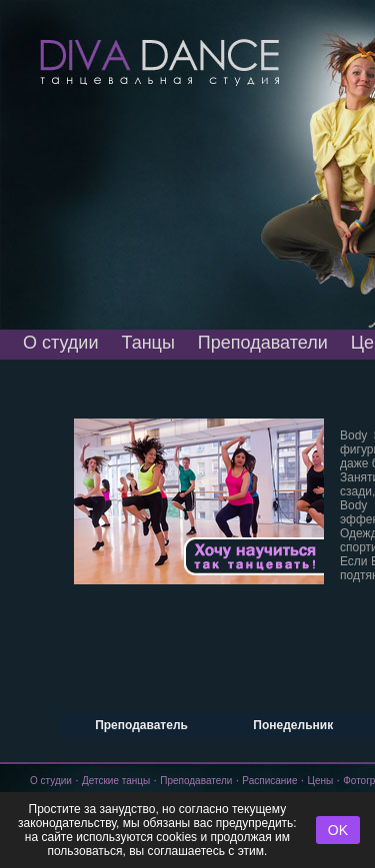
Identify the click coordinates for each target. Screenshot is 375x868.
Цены (321, 781)
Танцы (147, 343)
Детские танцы (116, 781)
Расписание (269, 781)
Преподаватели (263, 343)
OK (338, 830)
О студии (60, 343)
